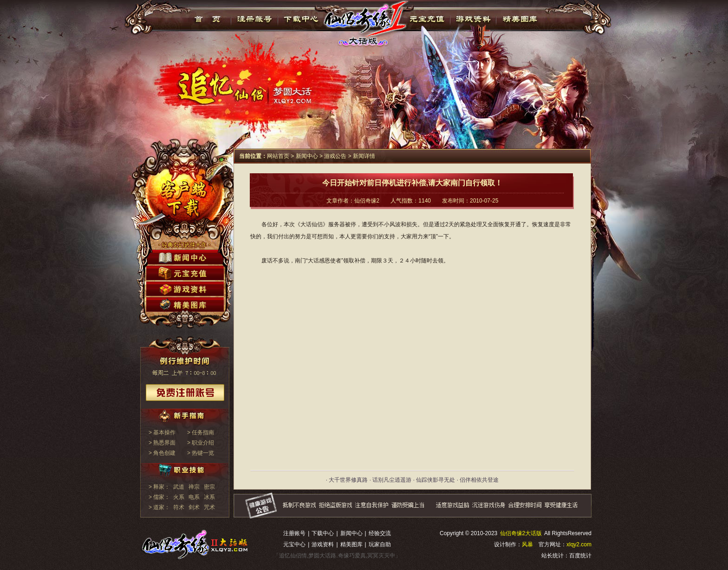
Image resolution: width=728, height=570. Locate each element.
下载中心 (302, 19)
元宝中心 (294, 544)
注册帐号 (255, 19)
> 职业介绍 (201, 443)
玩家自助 (380, 544)
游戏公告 (335, 156)
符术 (179, 507)
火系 (179, 497)
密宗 (209, 487)
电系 (194, 497)
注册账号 (294, 533)
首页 (208, 19)
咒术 (209, 507)
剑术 (194, 507)
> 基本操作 (162, 432)
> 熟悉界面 (162, 443)
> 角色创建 (162, 453)
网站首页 (278, 156)
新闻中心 (307, 156)
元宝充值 (426, 19)
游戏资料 (473, 19)
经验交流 (380, 533)
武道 (179, 487)
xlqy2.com (579, 544)
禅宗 (194, 487)
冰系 (209, 497)
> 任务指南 (201, 432)
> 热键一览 (201, 453)
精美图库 (520, 19)
